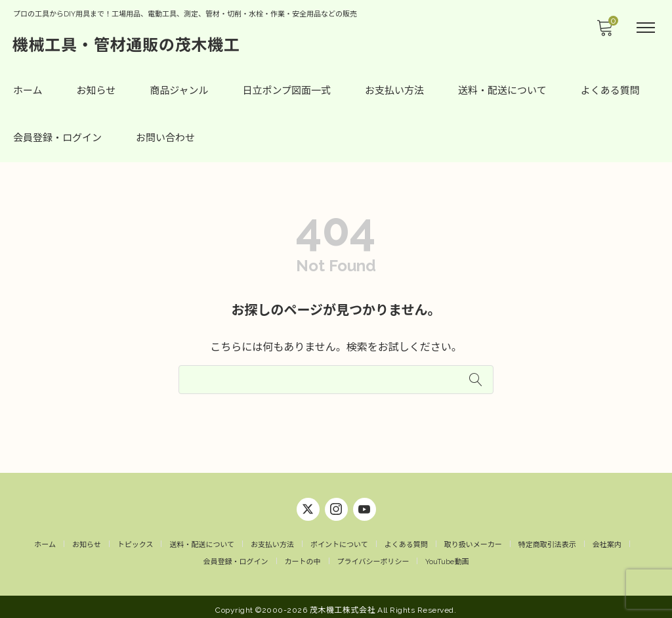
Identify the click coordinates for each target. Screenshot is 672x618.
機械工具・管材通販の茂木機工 (127, 44)
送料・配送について (502, 91)
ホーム (28, 91)
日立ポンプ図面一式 (287, 91)
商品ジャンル (179, 91)
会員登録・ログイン (57, 138)
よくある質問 (610, 91)
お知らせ (96, 91)
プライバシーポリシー (373, 557)
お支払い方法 (394, 91)
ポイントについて (339, 540)
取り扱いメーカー (473, 540)
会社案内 (607, 540)
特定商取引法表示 (547, 540)
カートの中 (303, 557)
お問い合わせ (165, 138)
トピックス (136, 540)
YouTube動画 (447, 557)
